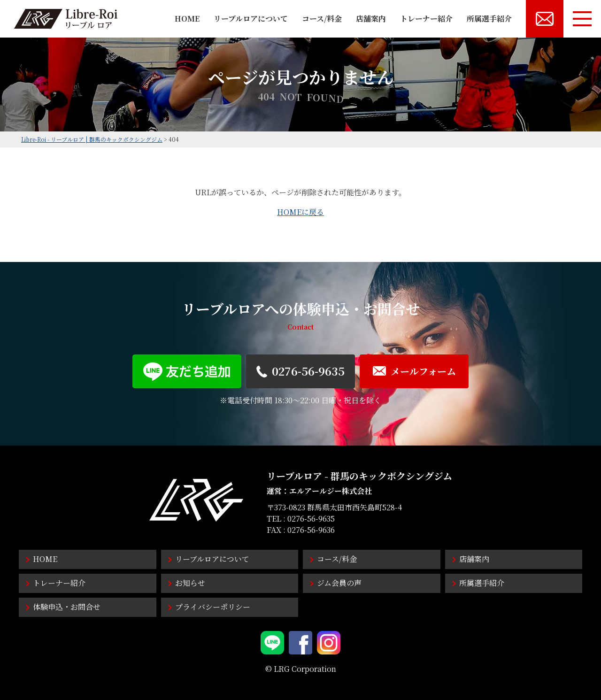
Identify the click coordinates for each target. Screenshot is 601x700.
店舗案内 (371, 19)
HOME (187, 19)
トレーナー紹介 (426, 19)
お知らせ (190, 583)
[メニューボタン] (582, 19)
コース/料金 (322, 19)
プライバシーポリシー (213, 607)
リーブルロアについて (251, 19)
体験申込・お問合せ (67, 607)
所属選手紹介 (489, 19)
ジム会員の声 (339, 583)
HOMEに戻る (300, 212)
